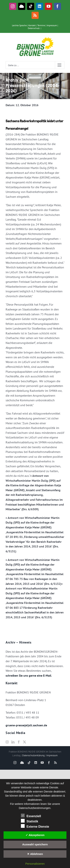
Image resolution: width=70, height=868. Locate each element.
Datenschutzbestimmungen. (35, 808)
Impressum (52, 25)
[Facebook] (19, 742)
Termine (41, 25)
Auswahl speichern (35, 844)
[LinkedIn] (13, 742)
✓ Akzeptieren (35, 835)
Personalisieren (35, 864)
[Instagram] (7, 742)
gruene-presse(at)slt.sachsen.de (26, 725)
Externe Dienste (35, 826)
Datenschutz (34, 28)
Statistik (29, 821)
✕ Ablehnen (35, 854)
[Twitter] (24, 742)
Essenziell (31, 816)
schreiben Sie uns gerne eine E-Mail (28, 675)
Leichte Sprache (19, 25)
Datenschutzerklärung (33, 755)
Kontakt (32, 25)
